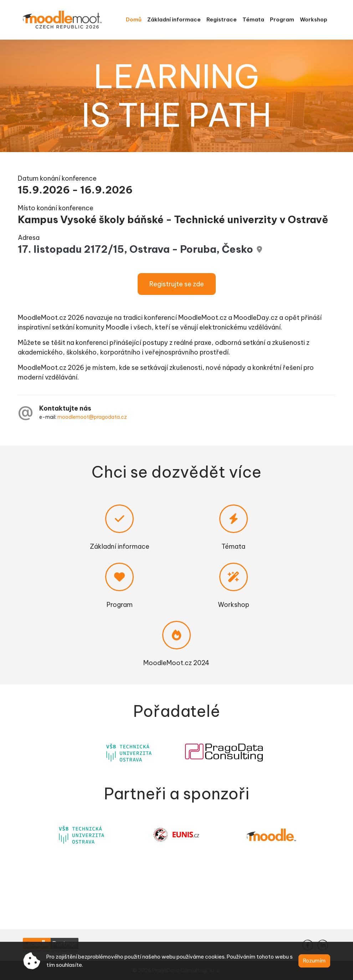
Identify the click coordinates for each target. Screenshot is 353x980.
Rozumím (314, 961)
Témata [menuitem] (253, 19)
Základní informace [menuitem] (174, 19)
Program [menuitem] (282, 19)
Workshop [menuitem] (314, 19)
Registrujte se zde (177, 284)
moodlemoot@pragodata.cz (92, 417)
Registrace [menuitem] (222, 19)
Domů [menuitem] (134, 19)
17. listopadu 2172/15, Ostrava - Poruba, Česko (135, 249)
